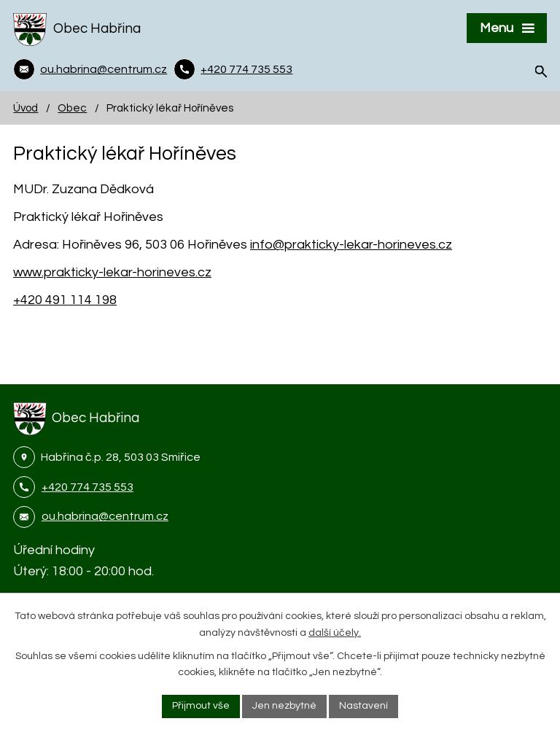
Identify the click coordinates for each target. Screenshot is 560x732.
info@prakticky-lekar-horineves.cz (351, 245)
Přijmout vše (201, 706)
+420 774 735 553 (87, 487)
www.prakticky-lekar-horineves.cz (112, 272)
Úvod (26, 108)
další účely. (335, 633)
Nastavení (363, 706)
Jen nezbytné (284, 706)
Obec (72, 108)
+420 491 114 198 (65, 300)
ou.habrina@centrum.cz (105, 516)
